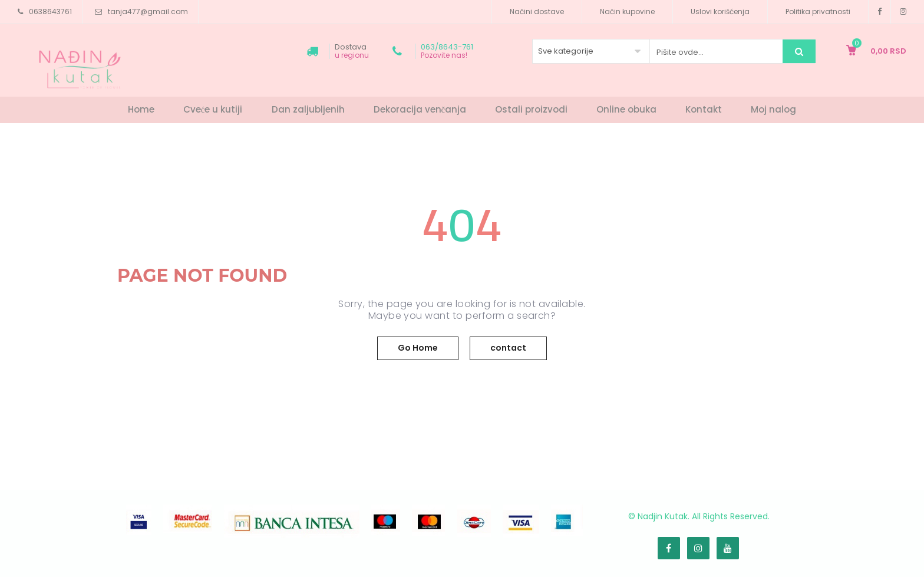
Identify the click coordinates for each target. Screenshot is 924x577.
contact (508, 348)
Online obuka (626, 109)
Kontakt (704, 109)
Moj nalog (773, 109)
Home (141, 109)
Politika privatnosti (818, 11)
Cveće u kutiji (213, 109)
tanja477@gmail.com (148, 11)
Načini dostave (537, 11)
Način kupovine (627, 11)
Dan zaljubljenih (308, 109)
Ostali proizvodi (531, 109)
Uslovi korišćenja (720, 11)
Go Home (418, 348)
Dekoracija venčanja (420, 109)
